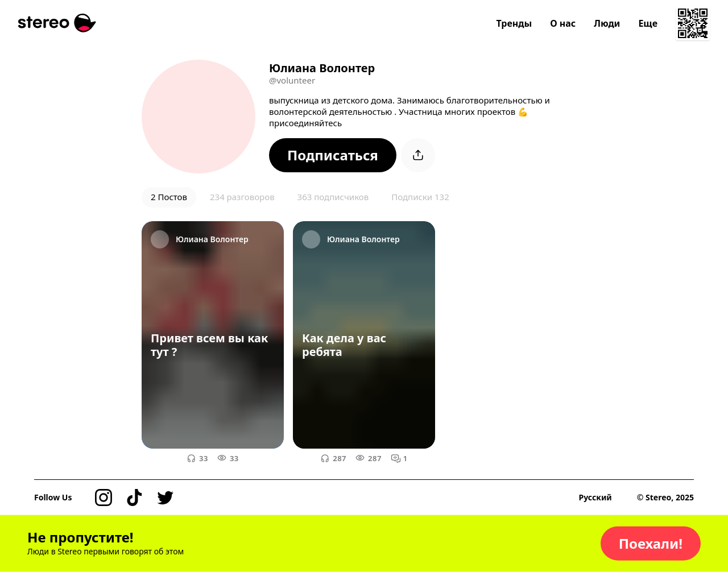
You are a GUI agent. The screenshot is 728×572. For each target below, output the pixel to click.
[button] (333, 155)
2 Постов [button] (169, 197)
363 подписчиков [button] (333, 197)
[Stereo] (57, 23)
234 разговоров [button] (242, 197)
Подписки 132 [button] (420, 197)
